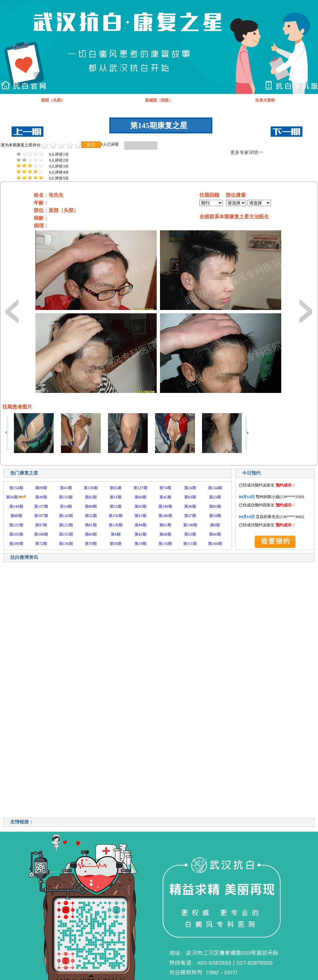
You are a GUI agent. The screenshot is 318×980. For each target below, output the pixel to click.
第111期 (190, 544)
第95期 (140, 506)
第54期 (215, 516)
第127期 (140, 488)
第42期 (140, 534)
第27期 (190, 516)
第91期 (140, 516)
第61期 (165, 525)
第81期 (91, 525)
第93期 (190, 497)
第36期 (190, 506)
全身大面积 (265, 100)
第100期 (16, 544)
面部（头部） (53, 100)
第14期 (66, 506)
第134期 (215, 488)
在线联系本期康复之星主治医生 (234, 217)
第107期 (41, 516)
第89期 (41, 488)
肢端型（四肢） (159, 100)
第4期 (116, 534)
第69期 (140, 497)
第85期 (215, 506)
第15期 (116, 497)
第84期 (91, 534)
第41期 (66, 488)
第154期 (16, 488)
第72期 (41, 544)
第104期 (215, 544)
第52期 (91, 516)
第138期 (190, 525)
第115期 (66, 497)
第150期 (116, 516)
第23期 (215, 497)
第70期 (91, 544)
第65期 (116, 488)
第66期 (215, 534)
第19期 (140, 544)
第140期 (165, 506)
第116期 (165, 544)
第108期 (41, 534)
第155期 (66, 534)
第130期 (116, 525)
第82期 (91, 497)
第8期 (215, 525)
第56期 (12, 497)
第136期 (66, 544)
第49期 (41, 497)
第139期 (91, 488)
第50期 (116, 544)
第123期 (66, 525)
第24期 (190, 488)
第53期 (190, 534)
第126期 (66, 516)
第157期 (41, 506)
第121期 (16, 525)
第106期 (165, 516)
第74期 (165, 488)
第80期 (91, 506)
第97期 (41, 525)
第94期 (140, 525)
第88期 (16, 516)
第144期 (16, 506)
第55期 (116, 506)
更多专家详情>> (247, 152)
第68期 (165, 534)
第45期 (165, 497)
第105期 (16, 534)
